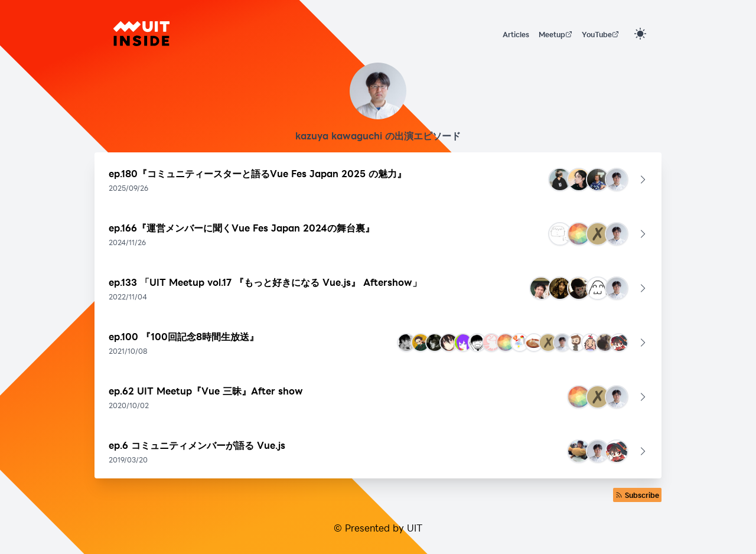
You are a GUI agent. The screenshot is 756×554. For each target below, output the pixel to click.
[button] (378, 180)
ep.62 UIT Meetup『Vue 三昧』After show (206, 391)
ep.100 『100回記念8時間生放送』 (184, 336)
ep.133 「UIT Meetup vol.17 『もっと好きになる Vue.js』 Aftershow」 (265, 282)
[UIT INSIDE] (141, 34)
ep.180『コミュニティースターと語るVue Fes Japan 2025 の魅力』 (258, 173)
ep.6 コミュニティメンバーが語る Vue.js (197, 445)
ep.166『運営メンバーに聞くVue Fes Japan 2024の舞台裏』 (242, 228)
